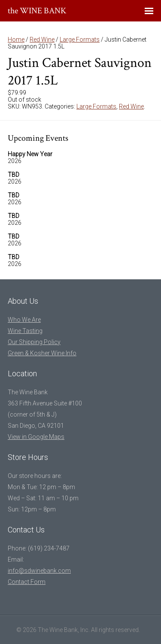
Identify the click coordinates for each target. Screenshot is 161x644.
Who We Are (24, 320)
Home (16, 39)
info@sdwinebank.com (39, 571)
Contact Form (27, 582)
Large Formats (80, 39)
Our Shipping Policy (34, 342)
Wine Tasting (25, 331)
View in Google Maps (36, 437)
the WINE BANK (37, 11)
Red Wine (42, 39)
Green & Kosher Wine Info (42, 353)
